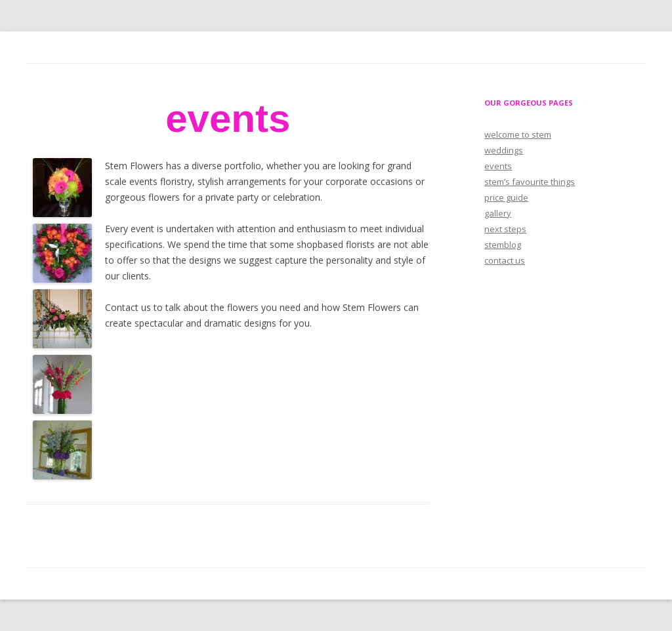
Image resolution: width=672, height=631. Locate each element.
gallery (498, 213)
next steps (505, 229)
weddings (504, 150)
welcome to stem (518, 134)
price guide (506, 197)
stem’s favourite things (530, 182)
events (498, 166)
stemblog (503, 245)
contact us (505, 260)
